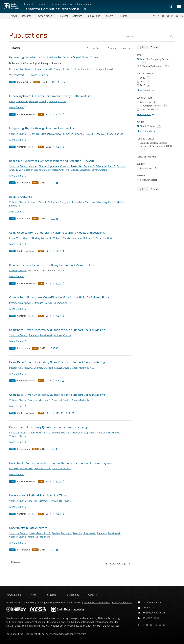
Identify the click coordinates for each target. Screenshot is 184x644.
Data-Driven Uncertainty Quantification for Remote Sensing (48, 427)
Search (124, 16)
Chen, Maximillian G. (20, 238)
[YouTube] (163, 16)
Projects (63, 16)
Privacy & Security (122, 602)
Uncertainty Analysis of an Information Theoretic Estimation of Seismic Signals (61, 463)
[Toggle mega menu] (179, 6)
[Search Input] (149, 36)
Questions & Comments (97, 602)
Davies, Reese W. (95, 134)
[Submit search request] (171, 36)
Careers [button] (109, 16)
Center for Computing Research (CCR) (55, 9)
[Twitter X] (159, 16)
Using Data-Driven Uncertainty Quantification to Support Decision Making (57, 330)
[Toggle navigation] (5, 16)
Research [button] (26, 16)
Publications (93, 16)
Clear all (156, 47)
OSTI (66, 82)
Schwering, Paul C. (106, 166)
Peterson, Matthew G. (21, 69)
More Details (40, 75)
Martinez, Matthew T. (52, 134)
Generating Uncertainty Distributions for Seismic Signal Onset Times (54, 57)
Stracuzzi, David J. (43, 69)
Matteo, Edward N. (81, 170)
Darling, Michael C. (42, 238)
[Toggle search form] (170, 6)
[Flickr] (168, 16)
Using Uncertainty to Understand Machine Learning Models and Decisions (57, 232)
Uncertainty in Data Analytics (28, 528)
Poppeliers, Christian (59, 166)
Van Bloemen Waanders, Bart (35, 170)
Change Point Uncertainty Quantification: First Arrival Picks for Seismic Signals (60, 297)
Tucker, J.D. (34, 134)
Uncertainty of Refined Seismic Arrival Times (38, 495)
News (14, 16)
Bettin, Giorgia (99, 170)
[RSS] (182, 16)
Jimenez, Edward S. (74, 134)
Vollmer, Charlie (86, 69)
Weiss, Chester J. (61, 170)
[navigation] (96, 48)
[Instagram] (172, 16)
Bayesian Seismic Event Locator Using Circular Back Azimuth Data (52, 265)
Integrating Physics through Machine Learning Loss (43, 128)
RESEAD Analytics (21, 197)
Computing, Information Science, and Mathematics (65, 4)
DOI (56, 82)
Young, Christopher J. (65, 69)
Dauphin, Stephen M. (85, 433)
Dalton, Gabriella (114, 134)
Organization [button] (45, 16)
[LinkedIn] (177, 16)
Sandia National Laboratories (22, 618)
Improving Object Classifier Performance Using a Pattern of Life (50, 96)
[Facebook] (154, 16)
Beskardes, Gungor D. (83, 166)
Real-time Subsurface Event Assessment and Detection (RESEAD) (51, 161)
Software (77, 16)
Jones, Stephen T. (18, 101)
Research (28, 4)
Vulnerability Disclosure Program (68, 634)
